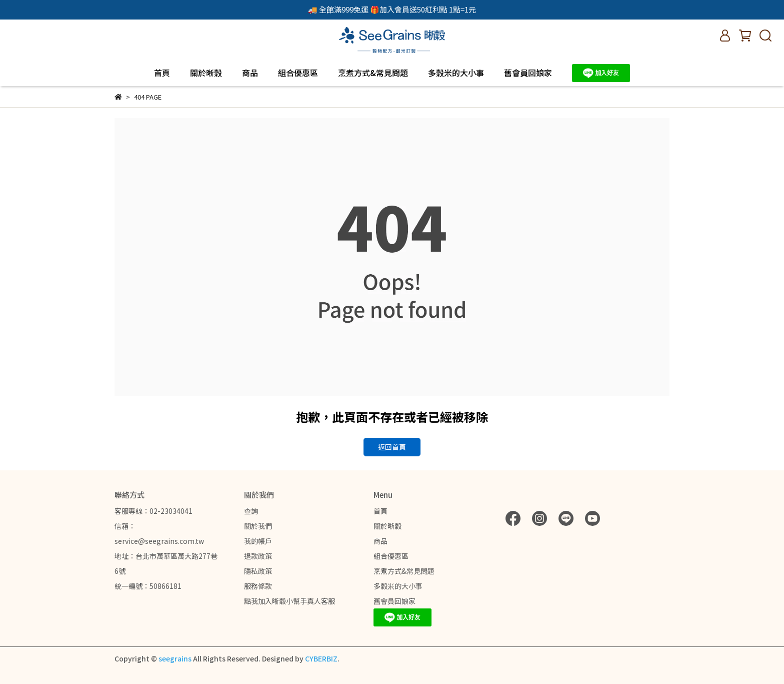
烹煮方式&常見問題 (373, 73)
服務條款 (258, 586)
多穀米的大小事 (456, 73)
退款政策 (258, 556)
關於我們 (258, 526)
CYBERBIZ (321, 658)
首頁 (162, 73)
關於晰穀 (206, 73)
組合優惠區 (298, 73)
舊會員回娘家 (528, 73)
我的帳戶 (258, 541)
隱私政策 (258, 571)
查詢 (251, 511)
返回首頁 (392, 447)
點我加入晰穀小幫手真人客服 (289, 601)
